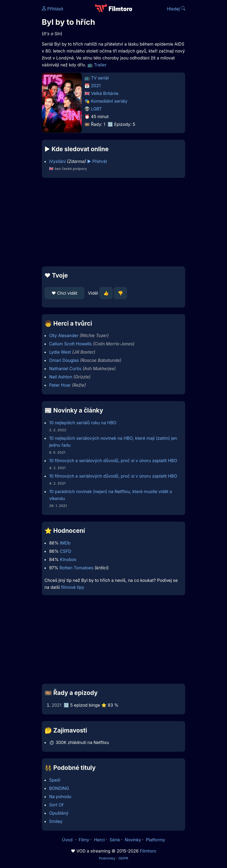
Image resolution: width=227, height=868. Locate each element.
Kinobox (68, 559)
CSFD (65, 551)
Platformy (156, 840)
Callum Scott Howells (70, 344)
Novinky (133, 840)
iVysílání (57, 161)
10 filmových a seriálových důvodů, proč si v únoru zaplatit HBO (113, 461)
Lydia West (60, 352)
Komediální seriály (109, 101)
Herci (99, 840)
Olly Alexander (64, 335)
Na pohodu (60, 797)
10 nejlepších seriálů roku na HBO (83, 423)
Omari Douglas (64, 360)
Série (115, 840)
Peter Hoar (60, 385)
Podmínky (107, 858)
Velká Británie (105, 93)
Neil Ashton (61, 377)
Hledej (176, 9)
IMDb (65, 543)
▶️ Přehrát (97, 161)
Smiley (56, 821)
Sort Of (56, 805)
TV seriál (100, 78)
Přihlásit (53, 9)
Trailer (100, 65)
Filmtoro (148, 851)
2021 (96, 86)
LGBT (96, 109)
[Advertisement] (113, 222)
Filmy (84, 840)
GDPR (123, 858)
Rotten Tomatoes (76, 568)
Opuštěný (59, 813)
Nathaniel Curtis (65, 369)
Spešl (55, 780)
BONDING (59, 788)
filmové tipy (73, 587)
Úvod (68, 840)
